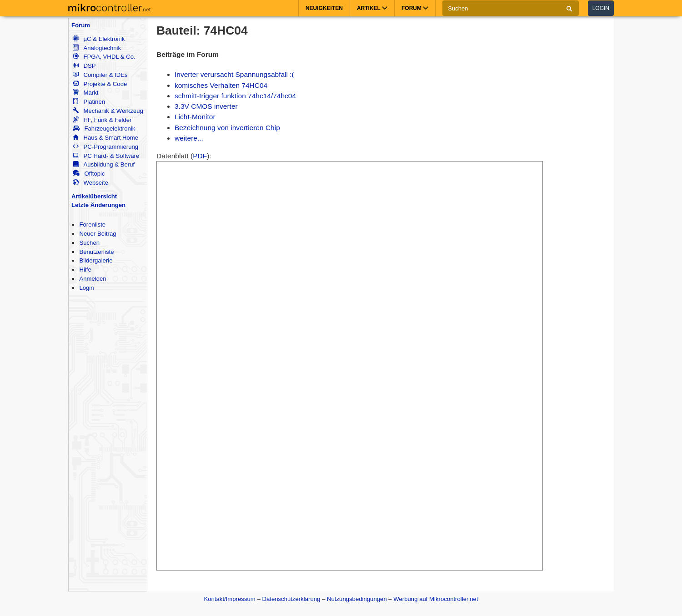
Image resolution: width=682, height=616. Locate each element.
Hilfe (85, 270)
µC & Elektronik (99, 39)
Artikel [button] (372, 8)
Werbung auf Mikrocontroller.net (436, 599)
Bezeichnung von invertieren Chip (227, 128)
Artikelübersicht (94, 196)
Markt (85, 93)
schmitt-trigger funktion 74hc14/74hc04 (235, 96)
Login (601, 8)
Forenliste (92, 225)
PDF (200, 156)
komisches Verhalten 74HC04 (221, 85)
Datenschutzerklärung (291, 599)
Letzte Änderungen (98, 205)
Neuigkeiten (324, 8)
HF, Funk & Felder (102, 120)
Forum (81, 25)
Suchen (89, 243)
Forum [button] (415, 8)
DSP (84, 66)
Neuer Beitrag (98, 234)
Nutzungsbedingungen (357, 599)
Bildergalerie (96, 260)
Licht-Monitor (195, 117)
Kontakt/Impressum (229, 599)
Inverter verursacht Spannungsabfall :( (234, 74)
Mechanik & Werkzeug (108, 111)
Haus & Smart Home (105, 138)
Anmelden (93, 279)
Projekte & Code (100, 84)
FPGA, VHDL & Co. (104, 57)
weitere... (189, 138)
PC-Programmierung (105, 147)
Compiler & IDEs (100, 75)
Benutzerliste (96, 252)
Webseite (90, 183)
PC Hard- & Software (106, 156)
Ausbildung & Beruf (104, 164)
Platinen (89, 102)
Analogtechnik (97, 48)
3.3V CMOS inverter (206, 106)
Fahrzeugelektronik (104, 129)
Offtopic (89, 174)
